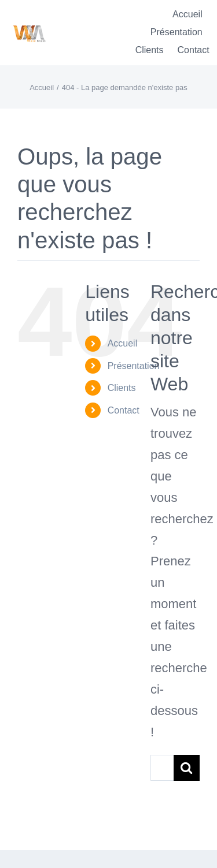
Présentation (134, 366)
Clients (122, 388)
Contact (124, 410)
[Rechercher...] (162, 768)
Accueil (123, 343)
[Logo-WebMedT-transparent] (29, 21)
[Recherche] (187, 768)
